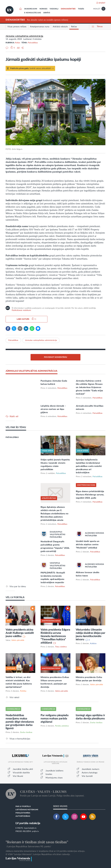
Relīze (18, 43)
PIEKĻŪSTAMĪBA (23, 813)
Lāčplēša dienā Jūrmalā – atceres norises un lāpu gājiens (53, 409)
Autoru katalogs (90, 773)
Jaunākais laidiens (54, 771)
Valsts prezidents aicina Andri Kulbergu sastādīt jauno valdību (20, 633)
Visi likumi (18, 776)
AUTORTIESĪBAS (23, 816)
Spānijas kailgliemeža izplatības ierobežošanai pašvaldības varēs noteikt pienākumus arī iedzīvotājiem (89, 466)
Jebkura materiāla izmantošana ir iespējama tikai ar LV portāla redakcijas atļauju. (45, 851)
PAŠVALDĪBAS (12, 437)
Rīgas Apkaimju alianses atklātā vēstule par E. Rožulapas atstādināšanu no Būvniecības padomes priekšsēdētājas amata (54, 514)
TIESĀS (81, 9)
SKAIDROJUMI (31, 9)
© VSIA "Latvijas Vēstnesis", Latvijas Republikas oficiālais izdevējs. (38, 854)
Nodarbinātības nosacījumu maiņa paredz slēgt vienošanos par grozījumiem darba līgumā (20, 722)
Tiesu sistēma (61, 647)
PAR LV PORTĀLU (23, 806)
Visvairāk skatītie (21, 773)
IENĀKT (102, 3)
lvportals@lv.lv (30, 828)
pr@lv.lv (35, 831)
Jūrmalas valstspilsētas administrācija (24, 36)
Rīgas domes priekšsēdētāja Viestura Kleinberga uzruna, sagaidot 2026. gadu (90, 495)
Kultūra (93, 644)
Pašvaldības (33, 43)
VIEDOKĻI (54, 9)
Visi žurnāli (87, 776)
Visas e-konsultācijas (20, 739)
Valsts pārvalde (18, 640)
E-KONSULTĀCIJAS (33, 13)
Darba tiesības (26, 732)
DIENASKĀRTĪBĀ (68, 9)
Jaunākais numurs (91, 769)
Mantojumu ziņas (54, 778)
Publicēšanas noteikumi (21, 310)
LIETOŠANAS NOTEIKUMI (27, 810)
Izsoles (49, 774)
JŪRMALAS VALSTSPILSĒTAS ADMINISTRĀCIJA (32, 371)
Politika (23, 691)
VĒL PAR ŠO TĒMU (16, 427)
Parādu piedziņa (62, 726)
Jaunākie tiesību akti (23, 769)
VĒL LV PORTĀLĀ (15, 597)
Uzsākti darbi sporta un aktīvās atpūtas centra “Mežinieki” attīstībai (88, 545)
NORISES (43, 9)
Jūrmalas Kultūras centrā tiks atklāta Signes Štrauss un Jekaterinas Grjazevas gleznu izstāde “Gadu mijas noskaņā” (89, 387)
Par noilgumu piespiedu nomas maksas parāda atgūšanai (55, 719)
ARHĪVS (47, 13)
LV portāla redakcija (28, 823)
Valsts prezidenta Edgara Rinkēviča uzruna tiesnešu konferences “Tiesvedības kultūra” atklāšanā (55, 636)
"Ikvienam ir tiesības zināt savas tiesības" (37, 842)
